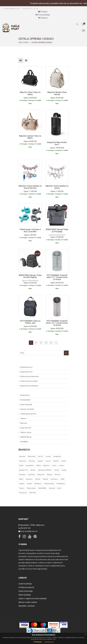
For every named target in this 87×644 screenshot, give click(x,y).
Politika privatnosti (26, 587)
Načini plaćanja (25, 595)
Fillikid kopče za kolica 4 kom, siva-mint (30, 231)
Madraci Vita (24, 470)
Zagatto (40, 461)
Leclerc (61, 465)
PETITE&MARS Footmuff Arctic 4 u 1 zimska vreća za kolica (57, 323)
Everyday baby (49, 484)
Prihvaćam (38, 642)
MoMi (21, 465)
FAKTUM (32, 493)
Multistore (38, 484)
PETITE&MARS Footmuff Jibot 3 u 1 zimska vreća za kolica (57, 277)
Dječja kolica (25, 395)
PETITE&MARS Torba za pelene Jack (30, 322)
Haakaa (22, 484)
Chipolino (29, 479)
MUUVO (58, 475)
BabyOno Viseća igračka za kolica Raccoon (30, 187)
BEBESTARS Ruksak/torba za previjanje (57, 231)
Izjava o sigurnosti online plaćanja (32, 598)
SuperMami (30, 465)
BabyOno (46, 465)
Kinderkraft (57, 456)
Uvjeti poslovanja (26, 591)
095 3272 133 (27, 9)
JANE (62, 479)
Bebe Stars (32, 456)
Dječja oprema (26, 428)
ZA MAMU (24, 442)
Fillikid (38, 465)
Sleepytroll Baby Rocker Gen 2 (57, 143)
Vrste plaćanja (43, 15)
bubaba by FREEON (45, 470)
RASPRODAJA (26, 437)
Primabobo (23, 493)
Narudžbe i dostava (27, 606)
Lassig (64, 470)
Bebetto (56, 461)
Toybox (22, 488)
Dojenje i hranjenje (27, 409)
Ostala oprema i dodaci (29, 381)
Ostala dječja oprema (28, 414)
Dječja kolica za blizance (29, 386)
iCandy (57, 470)
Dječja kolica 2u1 (26, 372)
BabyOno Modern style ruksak (57, 93)
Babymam (41, 475)
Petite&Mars (61, 484)
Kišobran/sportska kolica (30, 376)
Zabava (23, 418)
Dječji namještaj (26, 404)
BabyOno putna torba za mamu (30, 93)
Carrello (38, 479)
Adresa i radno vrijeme (28, 602)
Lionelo (48, 456)
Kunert (64, 461)
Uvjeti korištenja (25, 584)
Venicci (48, 461)
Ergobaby (31, 475)
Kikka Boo (23, 461)
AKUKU (33, 470)
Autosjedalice (25, 400)
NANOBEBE (42, 488)
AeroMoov (54, 479)
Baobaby (22, 475)
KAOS (59, 488)
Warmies (24, 423)
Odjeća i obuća (26, 432)
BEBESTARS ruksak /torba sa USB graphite (30, 276)
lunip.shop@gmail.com (11, 9)
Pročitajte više (49, 642)
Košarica (43, 18)
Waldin (29, 484)
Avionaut (22, 456)
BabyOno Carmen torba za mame (30, 137)
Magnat (50, 475)
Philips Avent (31, 488)
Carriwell (52, 488)
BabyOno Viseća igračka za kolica (57, 187)
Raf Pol (41, 456)
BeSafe (45, 479)
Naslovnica (24, 42)
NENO (21, 479)
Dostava (43, 12)
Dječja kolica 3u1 (26, 367)
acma (54, 465)
